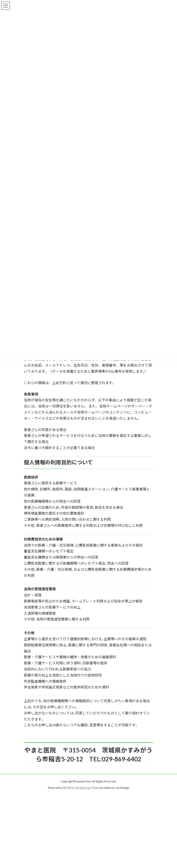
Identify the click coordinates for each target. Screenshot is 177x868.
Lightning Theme (89, 788)
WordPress (69, 788)
